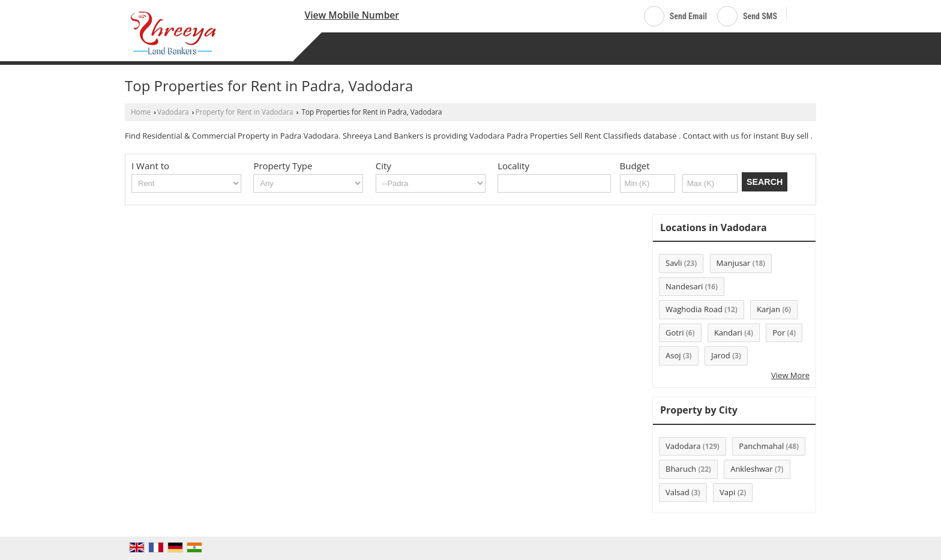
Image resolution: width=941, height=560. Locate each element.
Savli (674, 263)
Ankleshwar (751, 469)
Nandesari (684, 286)
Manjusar (734, 263)
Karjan (768, 309)
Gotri (675, 333)
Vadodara (173, 112)
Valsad (678, 492)
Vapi (727, 492)
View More (790, 375)
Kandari (728, 333)
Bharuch (681, 469)
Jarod (721, 355)
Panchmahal (761, 446)
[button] (352, 15)
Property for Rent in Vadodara (245, 112)
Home (141, 112)
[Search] (800, 14)
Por (779, 333)
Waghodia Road (694, 309)
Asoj (673, 355)
